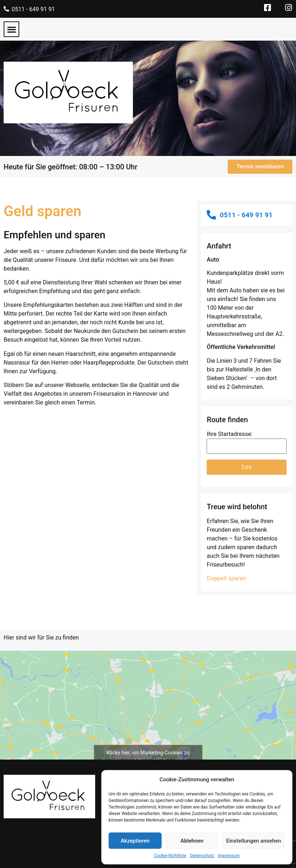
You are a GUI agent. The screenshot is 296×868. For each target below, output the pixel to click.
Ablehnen (192, 841)
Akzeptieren (135, 841)
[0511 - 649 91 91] (6, 9)
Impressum (229, 856)
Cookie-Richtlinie (170, 856)
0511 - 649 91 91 (33, 9)
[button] (11, 29)
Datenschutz (202, 856)
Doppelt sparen (226, 578)
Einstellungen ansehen (254, 841)
